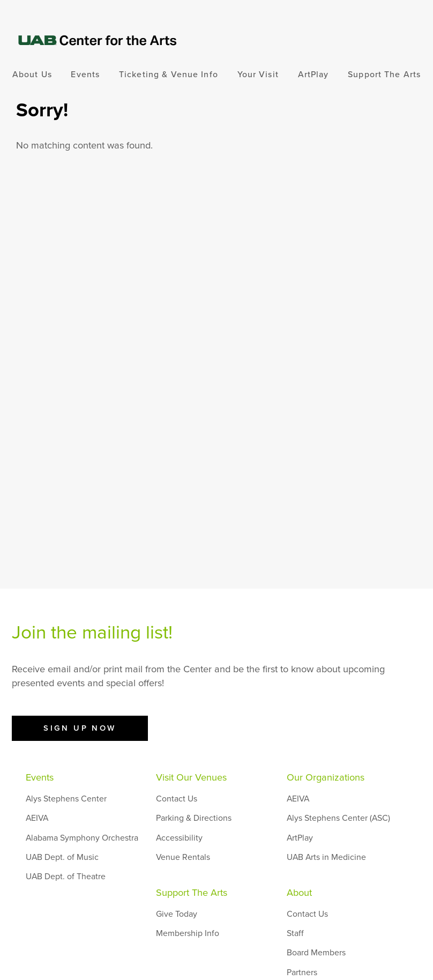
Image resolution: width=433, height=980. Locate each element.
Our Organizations (326, 777)
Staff (295, 933)
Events (85, 75)
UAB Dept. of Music (62, 857)
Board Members (316, 953)
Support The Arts (384, 75)
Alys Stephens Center (66, 799)
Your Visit (258, 75)
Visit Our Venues (191, 777)
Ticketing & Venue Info (169, 75)
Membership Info (188, 933)
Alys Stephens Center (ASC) (338, 818)
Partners (302, 972)
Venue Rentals (183, 857)
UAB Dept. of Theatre (66, 877)
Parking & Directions (194, 818)
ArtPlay (313, 75)
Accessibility (179, 838)
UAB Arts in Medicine (326, 857)
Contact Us (177, 799)
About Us (32, 75)
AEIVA (37, 818)
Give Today (177, 914)
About (299, 893)
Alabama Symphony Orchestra (82, 838)
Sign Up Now (80, 728)
